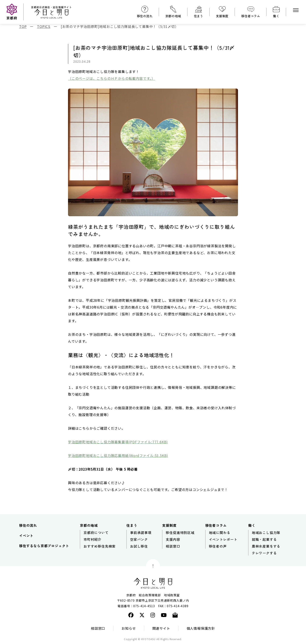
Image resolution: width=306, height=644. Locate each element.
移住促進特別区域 (180, 532)
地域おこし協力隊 (266, 532)
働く (276, 16)
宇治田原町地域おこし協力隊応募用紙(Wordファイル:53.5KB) (118, 455)
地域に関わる (220, 532)
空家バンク (139, 539)
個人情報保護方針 (201, 628)
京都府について (96, 532)
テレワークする (264, 553)
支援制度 (222, 16)
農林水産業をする (266, 546)
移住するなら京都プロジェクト (44, 546)
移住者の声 (218, 546)
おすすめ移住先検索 (100, 546)
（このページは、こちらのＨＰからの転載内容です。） (112, 78)
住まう (198, 16)
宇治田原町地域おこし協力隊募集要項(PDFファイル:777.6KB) (118, 442)
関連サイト (161, 628)
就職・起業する (264, 539)
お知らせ (129, 628)
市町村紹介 (92, 539)
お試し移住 (139, 546)
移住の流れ (145, 16)
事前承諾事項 (141, 532)
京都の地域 (173, 16)
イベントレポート (223, 539)
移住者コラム (251, 16)
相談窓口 (173, 546)
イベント (26, 535)
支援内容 (173, 539)
